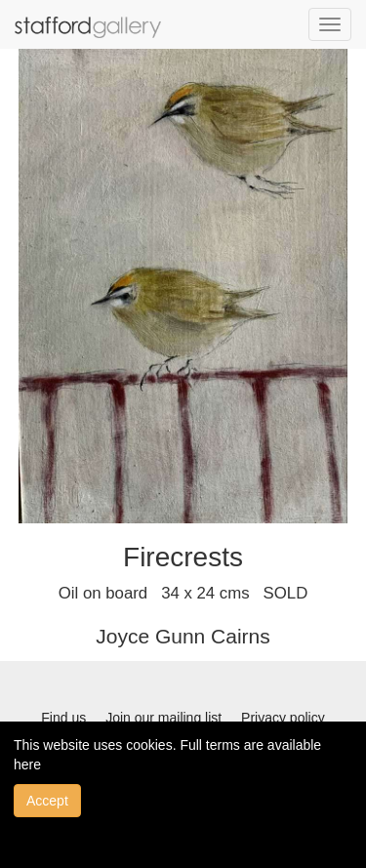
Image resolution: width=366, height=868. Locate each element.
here (27, 765)
